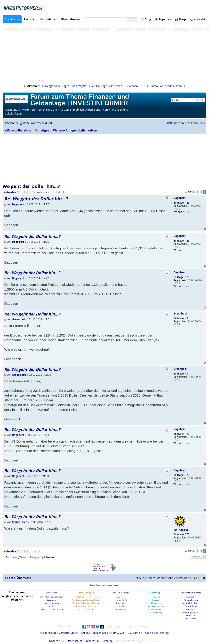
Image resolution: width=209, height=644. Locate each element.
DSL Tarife (134, 633)
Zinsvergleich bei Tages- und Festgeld (64, 86)
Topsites (163, 19)
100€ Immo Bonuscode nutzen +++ (165, 86)
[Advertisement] (104, 159)
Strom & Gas (121, 603)
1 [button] (201, 192)
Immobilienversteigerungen (51, 597)
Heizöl (121, 606)
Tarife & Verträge (121, 593)
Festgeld (156, 600)
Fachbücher (191, 615)
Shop (180, 19)
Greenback (180, 314)
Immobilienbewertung (51, 603)
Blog (146, 19)
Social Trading (156, 612)
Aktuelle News (191, 606)
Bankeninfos (191, 609)
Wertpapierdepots (156, 606)
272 (187, 534)
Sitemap (108, 641)
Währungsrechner (191, 612)
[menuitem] (35, 123)
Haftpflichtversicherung (86, 606)
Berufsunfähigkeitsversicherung (86, 603)
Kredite (86, 633)
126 (187, 203)
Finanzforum (71, 19)
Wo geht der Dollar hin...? (31, 186)
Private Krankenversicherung (86, 597)
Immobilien (51, 593)
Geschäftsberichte (191, 603)
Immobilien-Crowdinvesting (51, 609)
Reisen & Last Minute (156, 633)
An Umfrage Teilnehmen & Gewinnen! (115, 86)
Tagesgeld (156, 597)
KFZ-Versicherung (86, 609)
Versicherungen (86, 593)
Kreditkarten (121, 609)
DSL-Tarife (121, 597)
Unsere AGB (57, 641)
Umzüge (51, 606)
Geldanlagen (48, 633)
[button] (198, 192)
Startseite (12, 19)
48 (186, 318)
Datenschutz (75, 641)
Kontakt (198, 19)
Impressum (93, 641)
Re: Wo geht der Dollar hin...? (36, 199)
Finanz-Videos (191, 618)
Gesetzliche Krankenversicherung (86, 600)
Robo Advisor (156, 609)
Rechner (30, 19)
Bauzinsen (51, 600)
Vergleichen (48, 19)
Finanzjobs (191, 597)
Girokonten (156, 603)
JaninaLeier (181, 530)
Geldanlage (156, 593)
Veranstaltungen (191, 600)
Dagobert (179, 198)
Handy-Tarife (121, 600)
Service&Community (191, 593)
